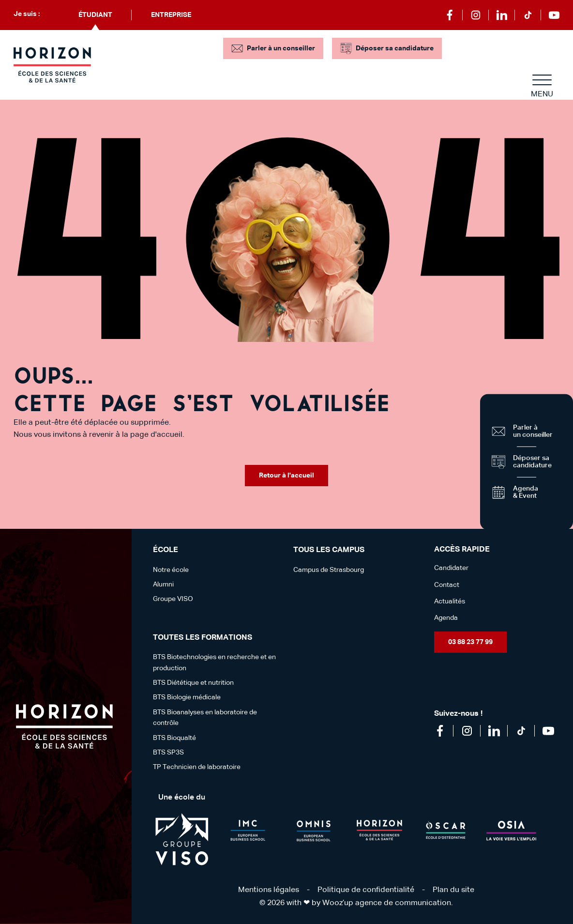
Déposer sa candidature (395, 48)
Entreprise (171, 15)
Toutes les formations (203, 638)
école (166, 550)
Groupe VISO (173, 599)
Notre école (171, 570)
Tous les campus (329, 550)
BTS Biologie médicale (187, 697)
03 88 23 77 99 (470, 642)
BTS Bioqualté (174, 738)
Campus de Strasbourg (329, 570)
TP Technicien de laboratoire (197, 767)
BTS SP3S (168, 753)
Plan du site (453, 890)
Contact (447, 585)
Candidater (451, 568)
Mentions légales (269, 890)
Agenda (446, 618)
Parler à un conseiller (281, 48)
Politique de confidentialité (366, 890)
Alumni (163, 585)
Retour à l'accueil (286, 476)
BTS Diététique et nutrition (193, 683)
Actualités (450, 601)
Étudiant (95, 15)
